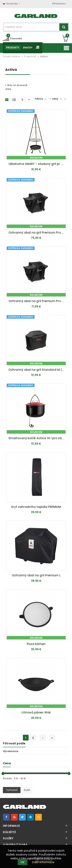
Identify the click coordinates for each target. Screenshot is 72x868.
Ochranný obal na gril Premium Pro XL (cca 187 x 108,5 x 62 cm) (37, 233)
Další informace (43, 862)
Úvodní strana (12, 56)
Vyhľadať (12, 790)
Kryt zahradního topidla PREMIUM (36, 507)
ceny (55, 99)
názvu (39, 99)
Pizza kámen (36, 644)
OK (23, 862)
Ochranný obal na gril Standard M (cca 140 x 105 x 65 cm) (37, 370)
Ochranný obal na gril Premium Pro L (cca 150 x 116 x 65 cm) (37, 301)
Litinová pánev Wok (36, 712)
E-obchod (30, 56)
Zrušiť (27, 790)
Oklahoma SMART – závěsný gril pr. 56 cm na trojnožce (37, 164)
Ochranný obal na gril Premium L (36, 575)
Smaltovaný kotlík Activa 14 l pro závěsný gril (37, 438)
